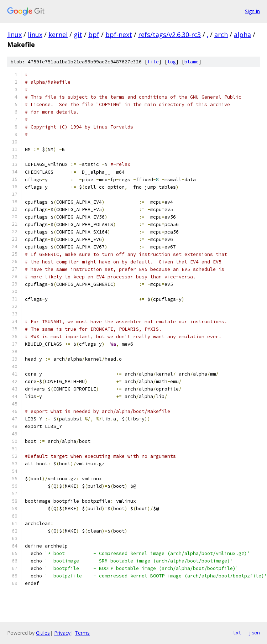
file (153, 62)
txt (237, 633)
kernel (58, 35)
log (172, 62)
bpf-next (119, 35)
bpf (94, 35)
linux (14, 35)
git (78, 35)
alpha (242, 35)
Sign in (252, 11)
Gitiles (43, 633)
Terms (82, 633)
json (254, 633)
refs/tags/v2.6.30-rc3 (169, 35)
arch (221, 35)
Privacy (62, 633)
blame (192, 62)
